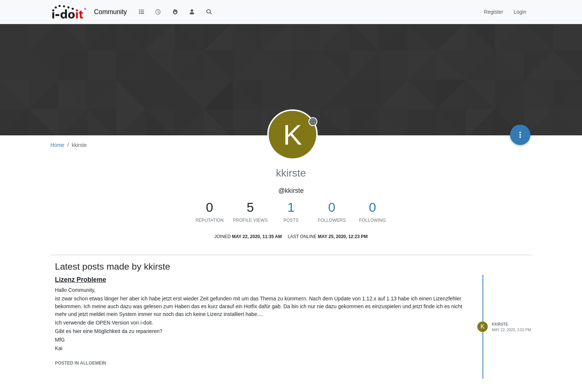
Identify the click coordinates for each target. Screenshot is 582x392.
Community (110, 12)
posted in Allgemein (81, 363)
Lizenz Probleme (81, 280)
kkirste (500, 324)
